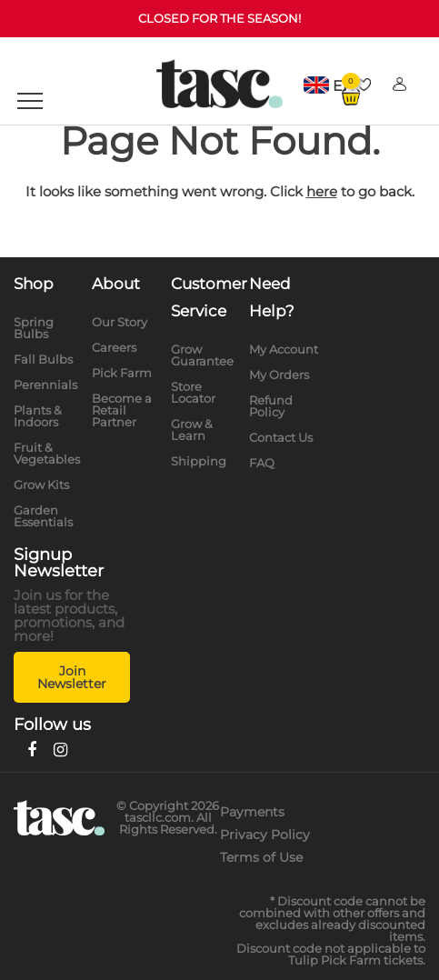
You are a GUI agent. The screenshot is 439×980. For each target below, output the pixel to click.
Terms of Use (261, 857)
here (322, 191)
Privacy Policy (265, 835)
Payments (252, 812)
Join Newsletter (72, 677)
